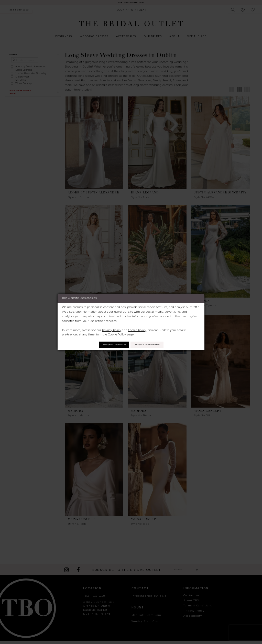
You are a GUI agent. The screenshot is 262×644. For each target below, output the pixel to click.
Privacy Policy (112, 328)
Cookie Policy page (121, 333)
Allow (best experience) (106, 345)
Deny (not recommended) (155, 345)
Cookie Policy (137, 328)
